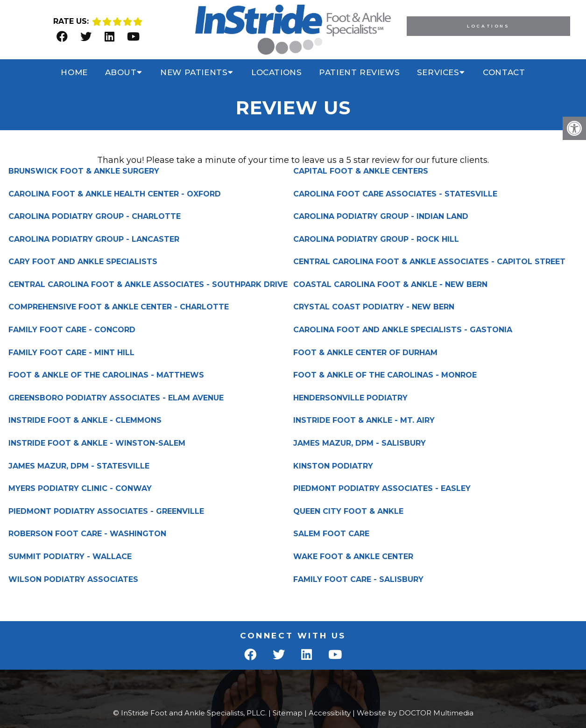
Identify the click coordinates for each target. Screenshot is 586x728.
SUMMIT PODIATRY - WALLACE (70, 557)
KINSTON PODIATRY (333, 466)
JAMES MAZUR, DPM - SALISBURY (360, 443)
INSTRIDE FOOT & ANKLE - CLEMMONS (85, 420)
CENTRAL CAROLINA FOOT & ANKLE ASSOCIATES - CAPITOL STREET (429, 262)
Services (438, 72)
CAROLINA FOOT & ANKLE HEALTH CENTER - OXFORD (115, 194)
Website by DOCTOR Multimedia (415, 713)
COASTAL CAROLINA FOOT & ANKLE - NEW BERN (390, 285)
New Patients (194, 72)
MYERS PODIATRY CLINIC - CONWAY (80, 489)
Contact (504, 72)
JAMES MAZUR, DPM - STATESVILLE (79, 466)
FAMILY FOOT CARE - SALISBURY (358, 580)
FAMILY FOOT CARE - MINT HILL (71, 353)
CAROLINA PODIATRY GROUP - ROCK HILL (376, 239)
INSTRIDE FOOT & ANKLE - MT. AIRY (364, 420)
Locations (488, 26)
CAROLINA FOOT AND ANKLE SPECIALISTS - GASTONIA (403, 330)
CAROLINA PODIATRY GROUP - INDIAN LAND (381, 217)
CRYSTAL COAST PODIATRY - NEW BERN (374, 307)
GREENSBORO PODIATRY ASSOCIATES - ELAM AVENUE (116, 398)
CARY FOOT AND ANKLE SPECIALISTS (83, 262)
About (121, 72)
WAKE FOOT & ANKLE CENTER (353, 557)
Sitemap (288, 713)
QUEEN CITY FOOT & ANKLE (348, 511)
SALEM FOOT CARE (331, 534)
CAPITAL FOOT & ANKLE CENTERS (361, 171)
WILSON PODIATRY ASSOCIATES (73, 580)
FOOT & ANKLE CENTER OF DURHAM (365, 353)
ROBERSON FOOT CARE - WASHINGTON (87, 534)
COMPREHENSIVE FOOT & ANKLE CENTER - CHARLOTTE (119, 307)
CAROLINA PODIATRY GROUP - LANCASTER (94, 239)
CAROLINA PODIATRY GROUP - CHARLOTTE (95, 217)
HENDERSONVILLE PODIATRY (350, 398)
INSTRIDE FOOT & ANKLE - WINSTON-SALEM (97, 443)
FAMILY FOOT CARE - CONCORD (72, 330)
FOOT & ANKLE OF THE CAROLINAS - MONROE (385, 375)
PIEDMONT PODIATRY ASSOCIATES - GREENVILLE (106, 511)
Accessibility (330, 713)
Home (74, 72)
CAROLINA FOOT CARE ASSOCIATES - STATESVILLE (395, 194)
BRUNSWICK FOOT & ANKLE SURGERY (84, 171)
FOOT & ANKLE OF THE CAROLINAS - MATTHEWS (106, 375)
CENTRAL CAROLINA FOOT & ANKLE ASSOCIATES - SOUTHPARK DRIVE (148, 285)
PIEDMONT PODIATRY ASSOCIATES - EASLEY (382, 489)
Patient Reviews (359, 72)
